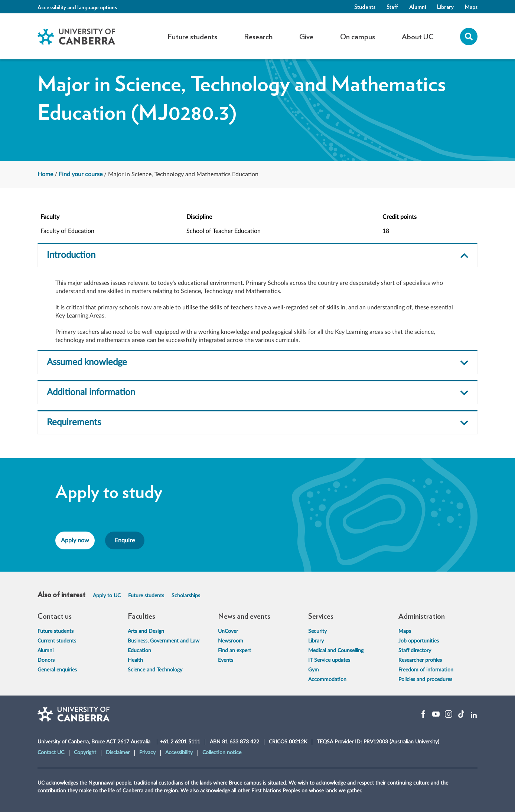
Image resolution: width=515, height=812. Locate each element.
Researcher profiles (420, 660)
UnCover (228, 631)
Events (226, 660)
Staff (392, 7)
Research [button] (258, 36)
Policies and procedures (425, 680)
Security (317, 631)
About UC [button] (418, 36)
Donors (46, 660)
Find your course (81, 174)
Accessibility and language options (77, 7)
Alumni (418, 7)
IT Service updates (329, 660)
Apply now (75, 540)
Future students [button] (192, 36)
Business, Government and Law (164, 641)
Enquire (125, 540)
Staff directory (415, 651)
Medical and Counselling (336, 651)
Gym (314, 670)
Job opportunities (419, 641)
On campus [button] (358, 36)
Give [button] (306, 36)
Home (45, 174)
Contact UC (51, 753)
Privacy (147, 753)
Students (365, 7)
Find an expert (234, 651)
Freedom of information (426, 670)
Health (135, 660)
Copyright (85, 753)
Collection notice (222, 753)
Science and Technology (155, 670)
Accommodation (327, 680)
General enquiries (57, 670)
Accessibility (179, 753)
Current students (57, 641)
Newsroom (231, 641)
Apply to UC (107, 596)
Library (445, 7)
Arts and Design (146, 631)
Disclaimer (118, 753)
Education (139, 651)
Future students (146, 596)
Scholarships (186, 596)
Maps (471, 7)
